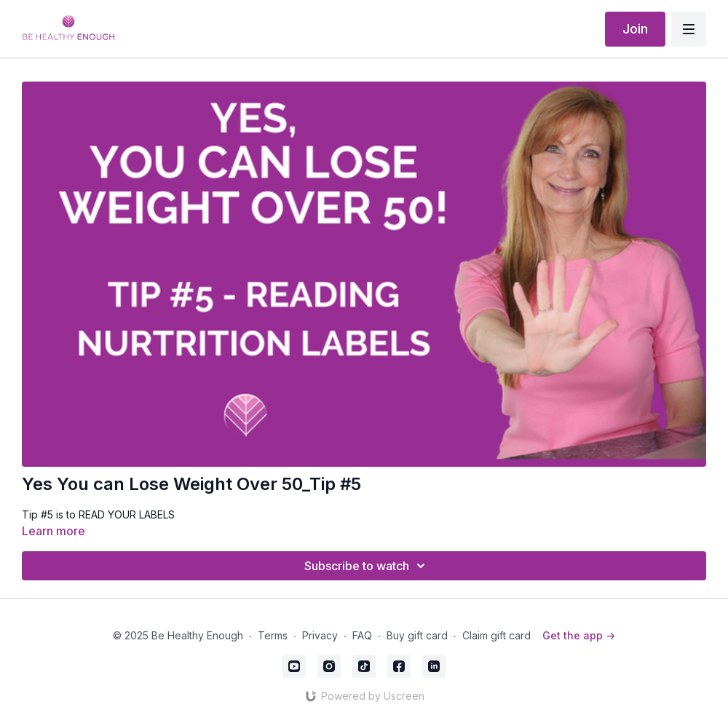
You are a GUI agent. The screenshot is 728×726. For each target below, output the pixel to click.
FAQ (362, 635)
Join (635, 29)
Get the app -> (579, 635)
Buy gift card (417, 635)
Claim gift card (496, 635)
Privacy (320, 635)
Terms (273, 635)
